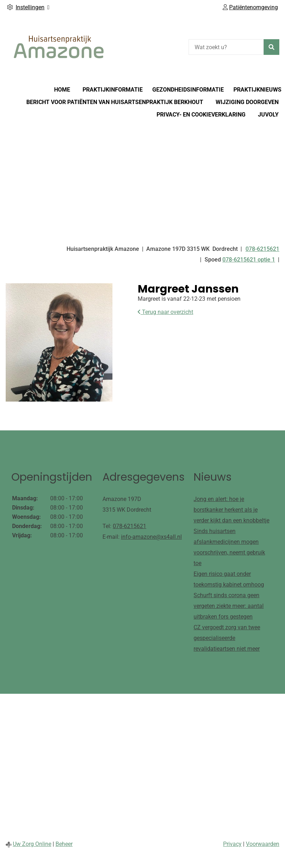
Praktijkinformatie (113, 90)
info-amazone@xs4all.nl (151, 537)
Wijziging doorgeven (247, 102)
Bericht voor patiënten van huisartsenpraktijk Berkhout (115, 102)
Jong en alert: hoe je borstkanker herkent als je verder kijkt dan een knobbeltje (231, 510)
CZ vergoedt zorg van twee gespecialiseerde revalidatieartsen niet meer (227, 638)
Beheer (64, 844)
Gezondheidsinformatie (188, 90)
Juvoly (268, 115)
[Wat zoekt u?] (226, 47)
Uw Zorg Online (32, 844)
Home (62, 90)
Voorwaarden (263, 844)
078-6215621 (130, 526)
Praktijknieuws (257, 90)
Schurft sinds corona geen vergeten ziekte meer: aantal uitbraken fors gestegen (229, 606)
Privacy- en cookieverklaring (201, 115)
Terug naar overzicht (165, 312)
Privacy (232, 844)
